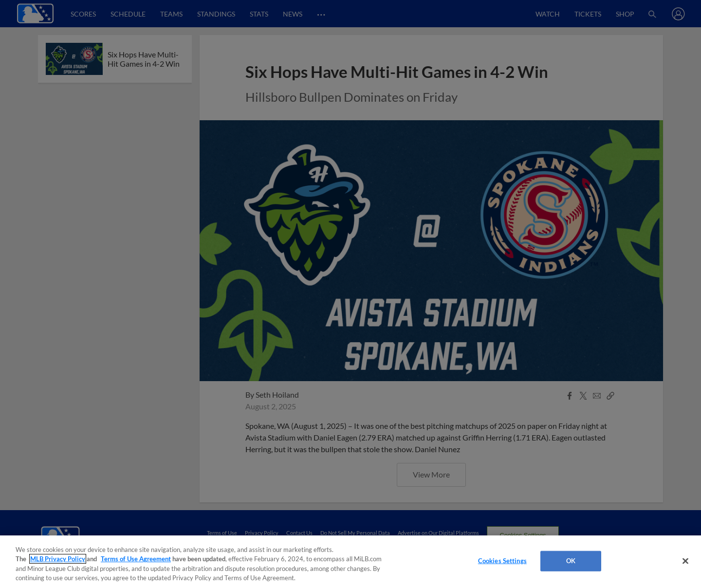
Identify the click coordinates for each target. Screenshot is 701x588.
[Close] (685, 561)
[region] (350, 562)
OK (571, 561)
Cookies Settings (502, 561)
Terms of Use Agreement (136, 559)
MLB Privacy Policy (58, 559)
